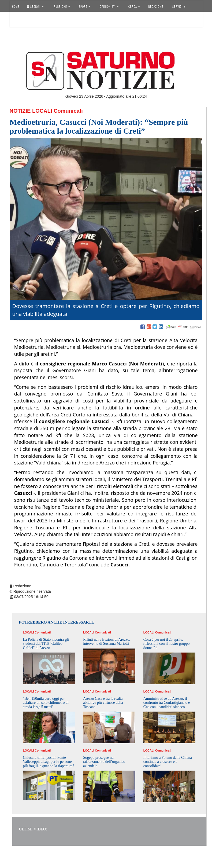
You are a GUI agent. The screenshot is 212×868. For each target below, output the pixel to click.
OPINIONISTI (109, 7)
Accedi (20, 20)
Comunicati (68, 111)
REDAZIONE (156, 7)
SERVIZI (179, 7)
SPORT (84, 7)
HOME (16, 7)
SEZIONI (35, 7)
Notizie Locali (31, 111)
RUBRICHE (62, 7)
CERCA (134, 7)
